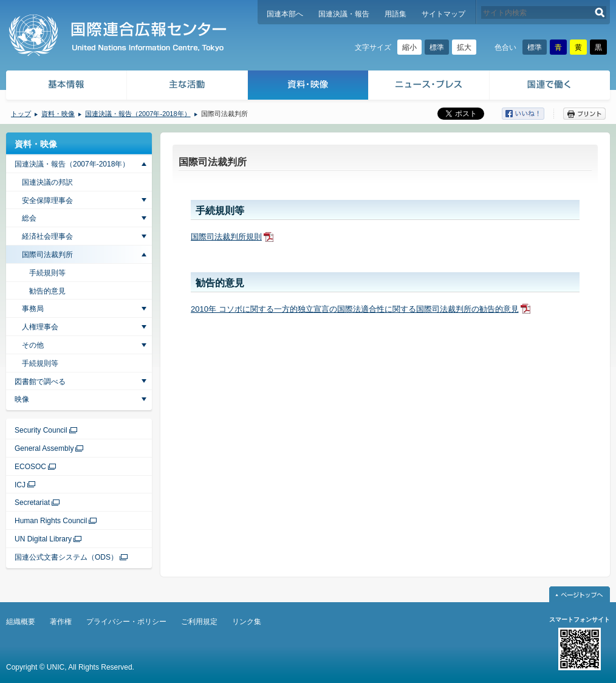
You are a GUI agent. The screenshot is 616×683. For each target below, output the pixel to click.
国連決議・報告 (344, 14)
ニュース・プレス (429, 87)
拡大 (464, 47)
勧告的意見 (47, 291)
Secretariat (32, 503)
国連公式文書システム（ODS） (66, 557)
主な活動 (187, 87)
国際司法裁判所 (47, 255)
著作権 (61, 622)
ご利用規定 (199, 622)
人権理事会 (40, 327)
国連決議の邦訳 (47, 182)
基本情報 (66, 87)
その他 (33, 345)
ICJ (20, 485)
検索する (600, 12)
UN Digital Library (43, 539)
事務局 (33, 309)
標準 (437, 47)
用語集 (395, 14)
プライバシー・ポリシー (126, 622)
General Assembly (44, 448)
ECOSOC (30, 467)
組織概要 (21, 622)
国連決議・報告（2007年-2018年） (138, 114)
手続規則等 (47, 273)
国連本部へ (285, 14)
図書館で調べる (40, 382)
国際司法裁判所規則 (226, 237)
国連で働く (551, 87)
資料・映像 (308, 87)
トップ (21, 114)
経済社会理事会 (47, 236)
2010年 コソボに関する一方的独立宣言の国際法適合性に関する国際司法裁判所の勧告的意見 (355, 309)
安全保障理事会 (47, 201)
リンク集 (247, 622)
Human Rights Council (51, 521)
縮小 (409, 47)
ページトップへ (580, 594)
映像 (22, 399)
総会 (29, 218)
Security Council (41, 430)
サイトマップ (443, 14)
